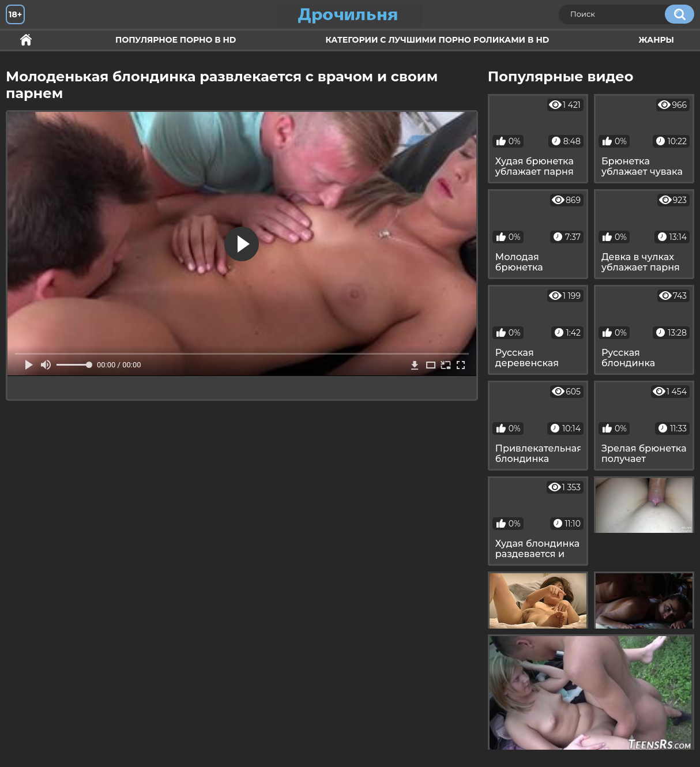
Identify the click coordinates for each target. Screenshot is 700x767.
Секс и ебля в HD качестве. (26, 40)
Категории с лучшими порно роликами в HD (437, 40)
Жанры (656, 40)
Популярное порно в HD (176, 40)
